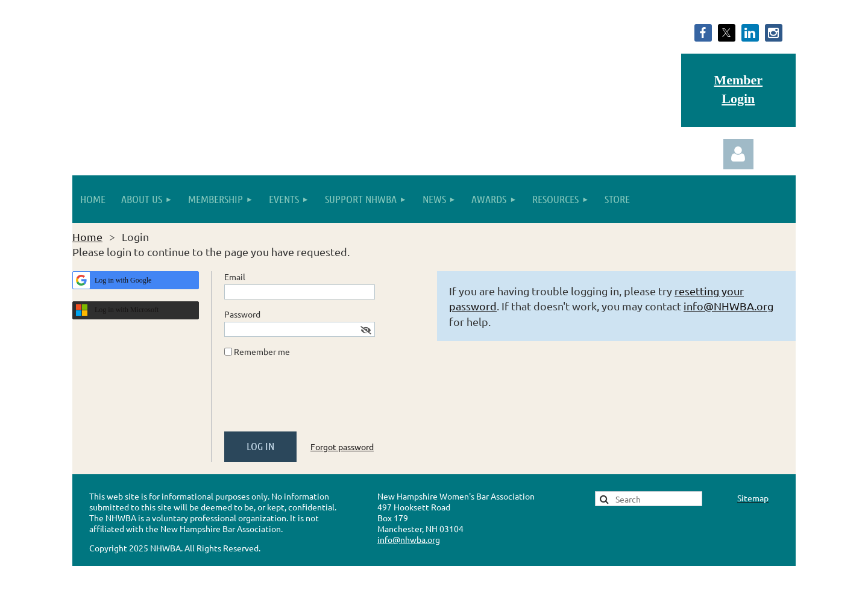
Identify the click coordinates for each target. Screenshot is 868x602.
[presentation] (316, 399)
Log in (738, 154)
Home (87, 237)
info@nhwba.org (409, 539)
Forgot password (342, 447)
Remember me (262, 351)
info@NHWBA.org (728, 306)
